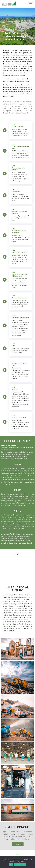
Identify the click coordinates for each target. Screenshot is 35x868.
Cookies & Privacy (20, 865)
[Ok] (33, 862)
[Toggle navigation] (31, 4)
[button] (18, 844)
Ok (11, 865)
